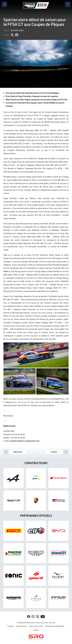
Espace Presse (21, 626)
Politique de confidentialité (55, 626)
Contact (36, 630)
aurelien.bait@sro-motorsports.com (25, 441)
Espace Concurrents (36, 626)
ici (12, 416)
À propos (11, 626)
